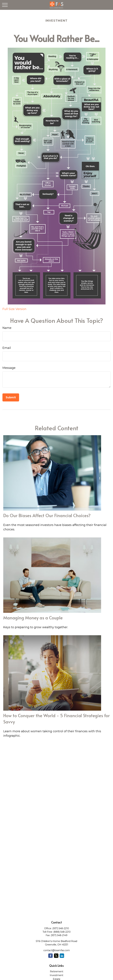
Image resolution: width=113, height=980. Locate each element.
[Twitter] (56, 956)
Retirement (57, 971)
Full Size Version (14, 309)
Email (7, 348)
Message (9, 368)
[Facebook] (50, 956)
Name (7, 328)
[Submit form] (11, 397)
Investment (57, 975)
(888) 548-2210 (62, 932)
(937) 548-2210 (61, 928)
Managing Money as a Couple (33, 618)
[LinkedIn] (62, 956)
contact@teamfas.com (57, 950)
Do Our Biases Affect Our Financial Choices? (47, 515)
